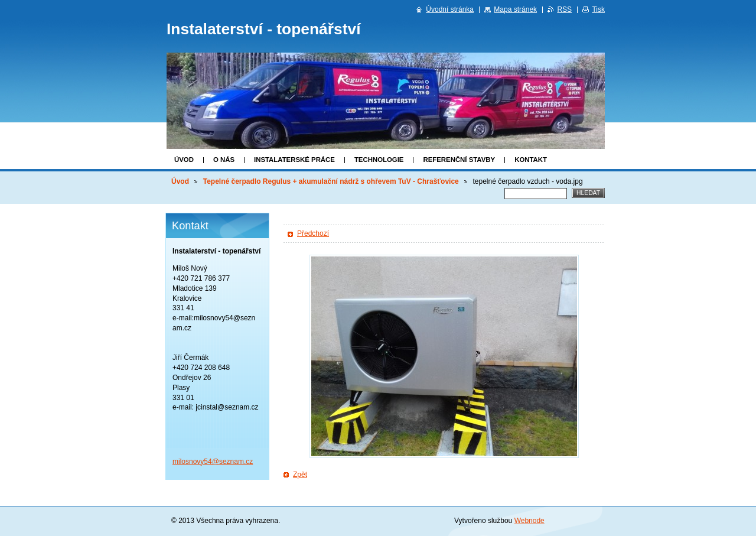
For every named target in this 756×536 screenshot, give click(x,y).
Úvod (184, 160)
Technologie (379, 160)
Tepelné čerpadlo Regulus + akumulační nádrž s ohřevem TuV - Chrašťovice (331, 181)
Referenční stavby (459, 160)
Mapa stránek (515, 9)
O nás (224, 160)
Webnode (529, 521)
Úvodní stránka (450, 9)
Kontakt (531, 160)
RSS (564, 9)
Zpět (300, 475)
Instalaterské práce (294, 160)
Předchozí (313, 233)
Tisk (598, 9)
